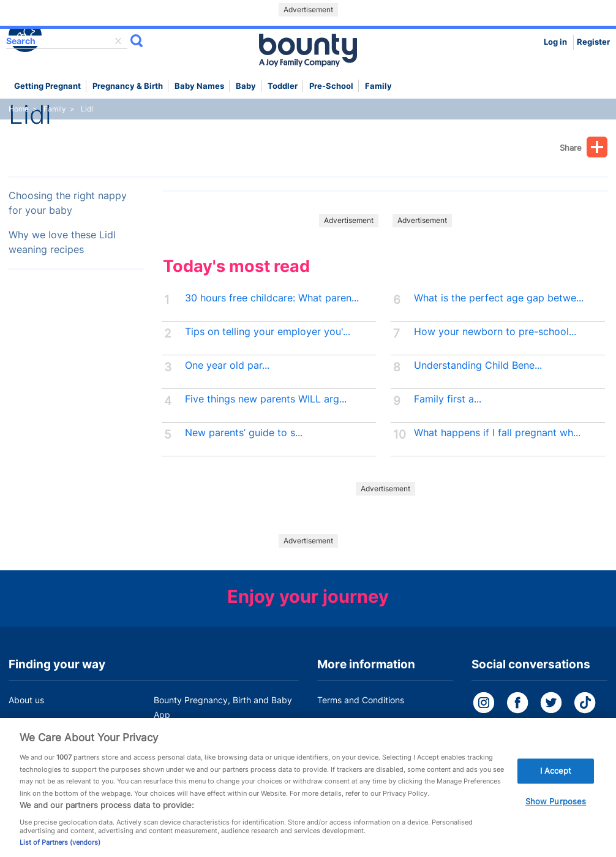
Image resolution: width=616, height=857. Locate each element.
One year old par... (227, 365)
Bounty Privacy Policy (361, 723)
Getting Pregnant (47, 86)
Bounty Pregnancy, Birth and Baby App (223, 707)
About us (26, 700)
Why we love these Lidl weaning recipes (62, 242)
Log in (555, 42)
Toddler (283, 86)
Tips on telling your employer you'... (268, 332)
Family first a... (448, 399)
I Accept (556, 777)
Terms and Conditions (361, 700)
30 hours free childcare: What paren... (272, 298)
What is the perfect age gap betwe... (499, 298)
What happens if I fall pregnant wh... (497, 433)
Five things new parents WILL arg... (266, 399)
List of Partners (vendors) (60, 849)
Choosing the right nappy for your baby (68, 203)
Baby (246, 86)
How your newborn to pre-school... (495, 332)
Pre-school (331, 86)
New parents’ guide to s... (244, 433)
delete (118, 41)
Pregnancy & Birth (128, 86)
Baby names (199, 86)
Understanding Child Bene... (478, 365)
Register (593, 42)
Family (378, 86)
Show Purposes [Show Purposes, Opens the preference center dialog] (556, 808)
